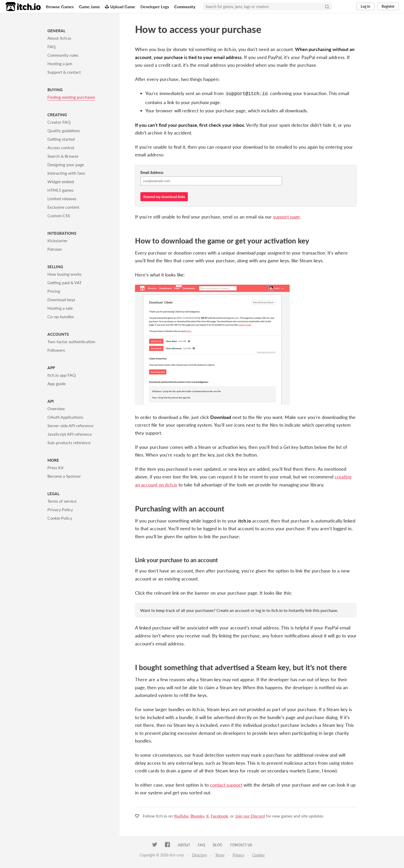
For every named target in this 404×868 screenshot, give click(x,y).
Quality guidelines (64, 130)
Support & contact (64, 72)
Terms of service (62, 501)
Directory (199, 854)
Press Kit (56, 467)
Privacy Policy (60, 509)
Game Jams (89, 7)
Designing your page (66, 165)
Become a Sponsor (64, 476)
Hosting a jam (60, 64)
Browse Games (60, 7)
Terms (220, 854)
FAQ (52, 47)
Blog (218, 844)
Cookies (258, 854)
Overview (56, 408)
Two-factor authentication (71, 342)
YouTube (181, 815)
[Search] (327, 6)
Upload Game (120, 7)
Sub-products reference (69, 443)
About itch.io (59, 38)
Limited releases (62, 199)
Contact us (241, 844)
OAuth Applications (65, 417)
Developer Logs (155, 7)
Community (185, 7)
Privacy (238, 854)
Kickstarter (57, 241)
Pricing (54, 291)
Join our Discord (250, 815)
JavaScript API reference (70, 434)
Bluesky (197, 815)
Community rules (63, 55)
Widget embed (61, 182)
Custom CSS (59, 216)
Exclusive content (63, 207)
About (184, 844)
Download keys (61, 300)
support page (287, 216)
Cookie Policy (60, 518)
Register (388, 6)
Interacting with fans (66, 173)
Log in (365, 6)
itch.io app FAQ (62, 375)
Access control (61, 148)
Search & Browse (63, 156)
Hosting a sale (60, 308)
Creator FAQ (59, 122)
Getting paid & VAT (65, 283)
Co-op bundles (61, 317)
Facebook (219, 815)
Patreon (55, 249)
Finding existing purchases (71, 97)
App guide (57, 384)
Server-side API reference (70, 425)
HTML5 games (60, 190)
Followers (56, 350)
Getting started (61, 139)
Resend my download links (164, 196)
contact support (226, 784)
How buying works (64, 274)
